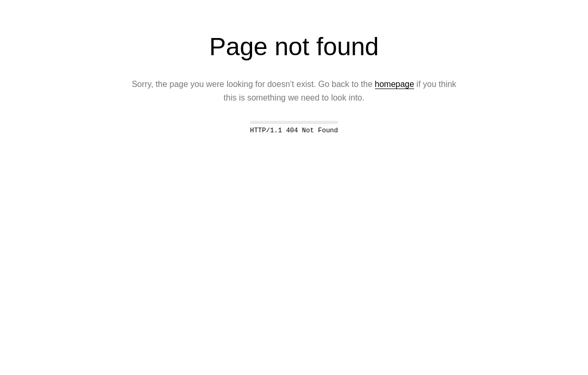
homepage (395, 84)
